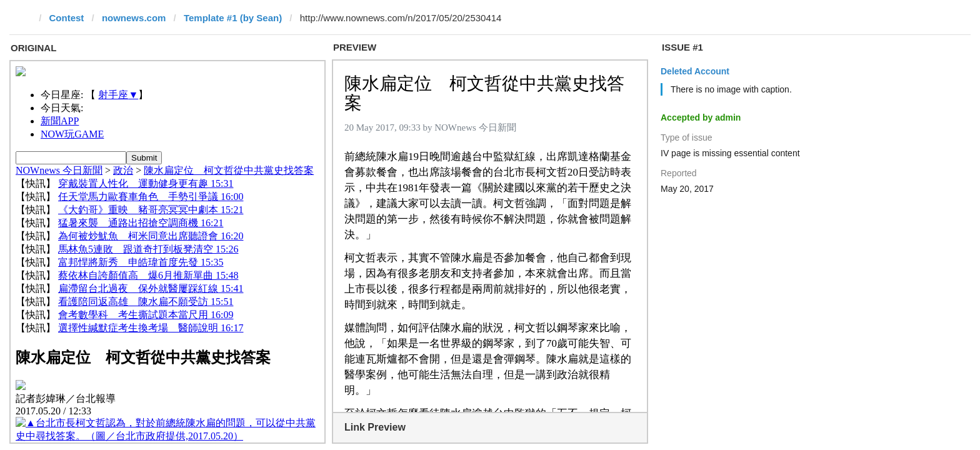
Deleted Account (695, 71)
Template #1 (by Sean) (233, 18)
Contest (67, 18)
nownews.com (134, 18)
